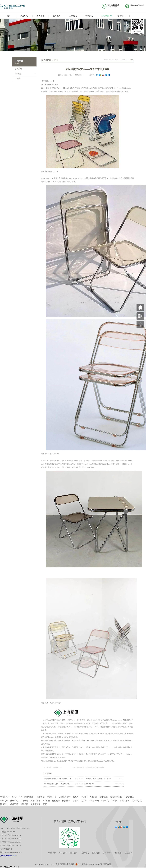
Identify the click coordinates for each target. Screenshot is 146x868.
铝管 (14, 797)
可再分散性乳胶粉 (26, 797)
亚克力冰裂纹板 (89, 784)
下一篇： (87, 767)
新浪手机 (4, 804)
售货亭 (76, 797)
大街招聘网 (36, 804)
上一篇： (51, 767)
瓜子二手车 (36, 801)
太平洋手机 (137, 801)
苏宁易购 (14, 801)
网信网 (114, 801)
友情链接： (5, 797)
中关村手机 (125, 801)
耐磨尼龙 (104, 797)
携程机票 (56, 801)
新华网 (75, 801)
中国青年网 (94, 801)
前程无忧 (14, 804)
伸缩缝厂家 (52, 797)
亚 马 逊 (46, 801)
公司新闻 (123, 60)
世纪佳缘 (24, 801)
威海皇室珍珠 (116, 797)
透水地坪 (93, 797)
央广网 (84, 801)
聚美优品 (66, 801)
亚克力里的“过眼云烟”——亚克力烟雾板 (57, 784)
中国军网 (105, 801)
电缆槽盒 (40, 797)
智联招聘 (24, 804)
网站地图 (107, 864)
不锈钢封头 (129, 797)
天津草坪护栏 (65, 797)
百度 (45, 804)
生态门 (84, 797)
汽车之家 (4, 801)
